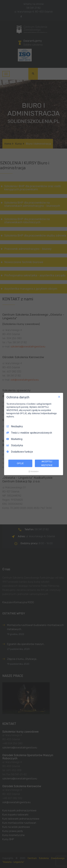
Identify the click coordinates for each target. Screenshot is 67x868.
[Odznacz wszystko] (59, 397)
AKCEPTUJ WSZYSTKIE (47, 463)
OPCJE (20, 463)
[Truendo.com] (34, 472)
